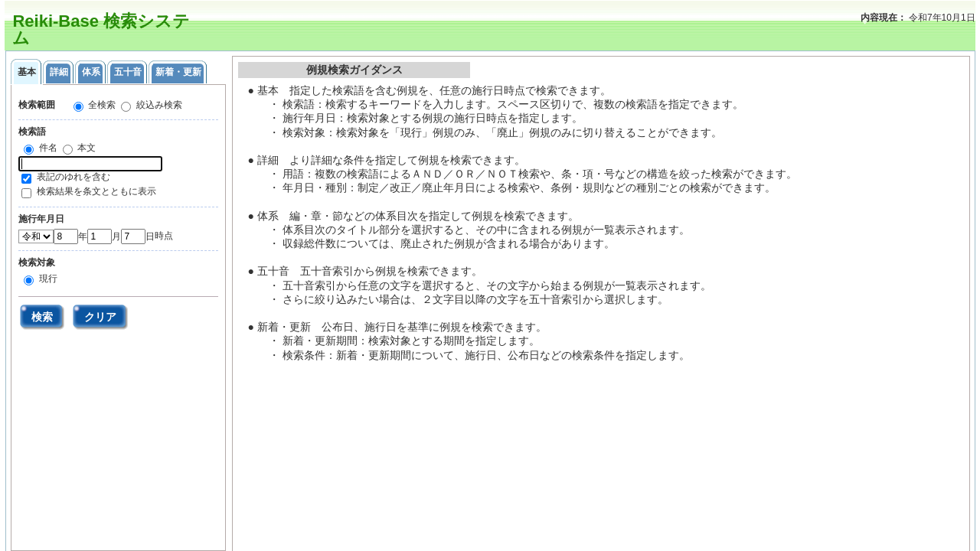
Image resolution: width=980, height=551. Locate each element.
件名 (46, 148)
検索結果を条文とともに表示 (96, 191)
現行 (46, 279)
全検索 (101, 105)
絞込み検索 (157, 105)
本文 (85, 148)
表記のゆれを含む (73, 177)
